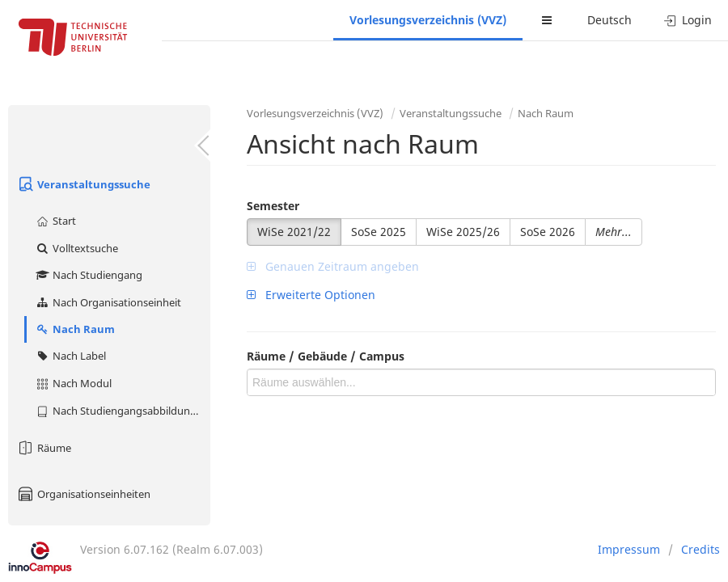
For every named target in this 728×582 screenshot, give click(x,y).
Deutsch (609, 20)
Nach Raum (75, 329)
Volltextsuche (76, 248)
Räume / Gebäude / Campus (326, 356)
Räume (44, 448)
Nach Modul (73, 383)
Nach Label (70, 356)
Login (688, 20)
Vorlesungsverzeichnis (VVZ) (428, 20)
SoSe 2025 (379, 232)
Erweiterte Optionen (311, 295)
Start (55, 221)
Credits (700, 549)
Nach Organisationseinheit (108, 302)
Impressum (629, 549)
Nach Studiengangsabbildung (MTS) (123, 411)
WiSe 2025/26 (463, 232)
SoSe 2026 (548, 232)
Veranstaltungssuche (83, 184)
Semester (273, 206)
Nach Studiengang (89, 275)
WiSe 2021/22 (294, 232)
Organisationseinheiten (83, 494)
